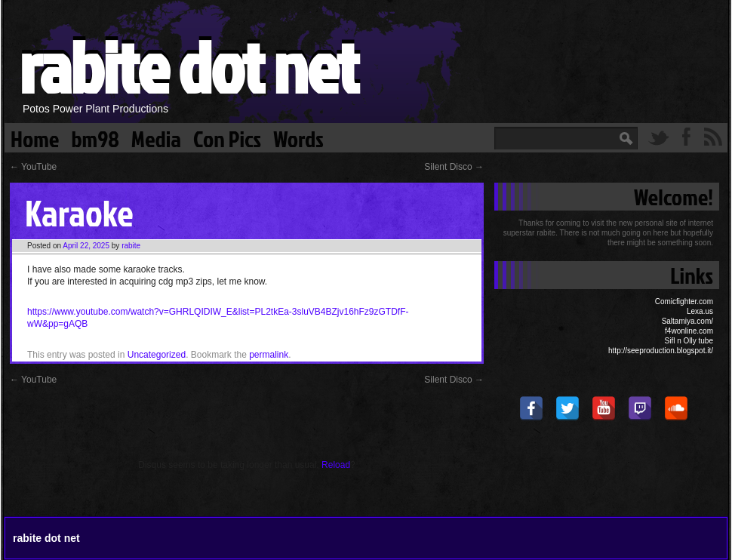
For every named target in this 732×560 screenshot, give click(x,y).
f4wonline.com (689, 331)
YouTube (33, 167)
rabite (131, 246)
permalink (269, 355)
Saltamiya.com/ (687, 321)
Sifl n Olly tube (689, 341)
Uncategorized (157, 355)
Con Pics (227, 138)
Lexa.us (700, 311)
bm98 (95, 138)
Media (156, 138)
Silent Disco (454, 167)
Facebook (686, 137)
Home (35, 138)
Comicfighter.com (684, 302)
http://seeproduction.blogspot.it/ (661, 351)
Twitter (659, 137)
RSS (713, 137)
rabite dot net (188, 66)
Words (298, 138)
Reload (336, 465)
